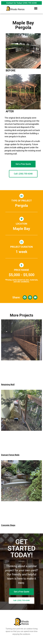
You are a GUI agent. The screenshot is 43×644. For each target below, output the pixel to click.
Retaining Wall (8, 384)
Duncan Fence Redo (10, 455)
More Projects (21, 315)
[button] (36, 8)
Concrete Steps (8, 525)
